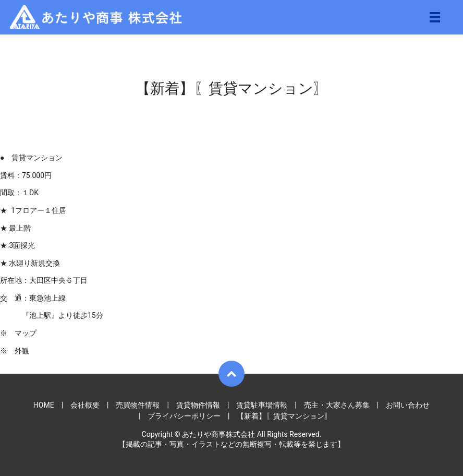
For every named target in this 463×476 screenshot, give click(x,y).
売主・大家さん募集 (337, 405)
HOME (44, 405)
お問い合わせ (408, 405)
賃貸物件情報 (198, 405)
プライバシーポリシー (184, 416)
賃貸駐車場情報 (262, 405)
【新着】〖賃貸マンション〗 (284, 416)
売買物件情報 (138, 405)
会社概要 (85, 405)
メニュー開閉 (435, 17)
